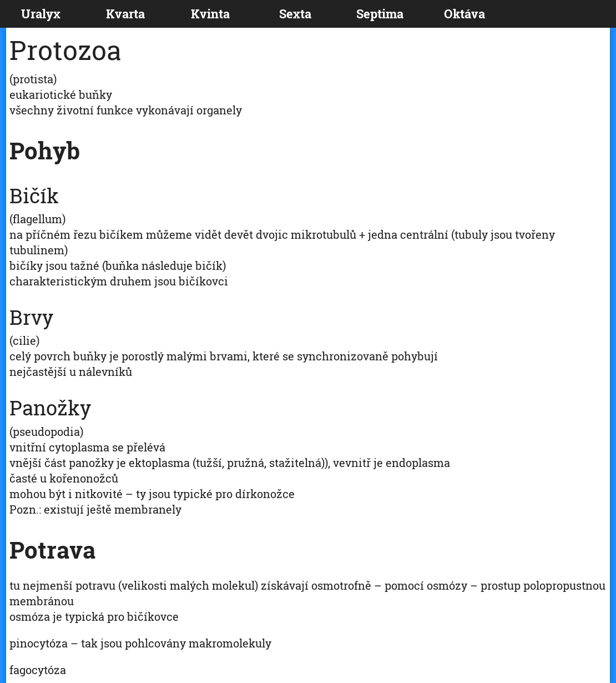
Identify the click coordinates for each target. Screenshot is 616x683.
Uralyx (41, 14)
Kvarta (125, 14)
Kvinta (210, 14)
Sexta (295, 14)
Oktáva (464, 14)
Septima (380, 14)
